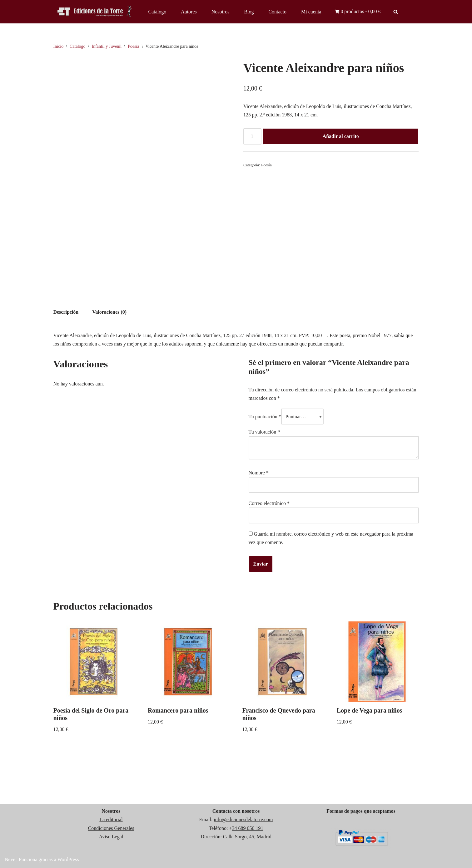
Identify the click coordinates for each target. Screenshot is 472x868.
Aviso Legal (111, 837)
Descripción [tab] (66, 312)
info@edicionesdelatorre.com (243, 820)
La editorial (111, 820)
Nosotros (221, 12)
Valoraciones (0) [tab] (109, 312)
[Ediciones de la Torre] (96, 12)
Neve (10, 860)
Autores (189, 12)
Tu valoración (264, 432)
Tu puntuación (265, 417)
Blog (249, 12)
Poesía (134, 46)
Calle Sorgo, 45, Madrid (247, 837)
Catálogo (157, 12)
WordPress (68, 860)
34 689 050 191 (248, 829)
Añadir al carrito (341, 137)
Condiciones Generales (111, 829)
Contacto (278, 12)
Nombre (259, 473)
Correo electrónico (269, 504)
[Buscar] (396, 12)
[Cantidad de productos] (252, 137)
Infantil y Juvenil (107, 46)
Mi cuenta (311, 12)
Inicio (59, 46)
